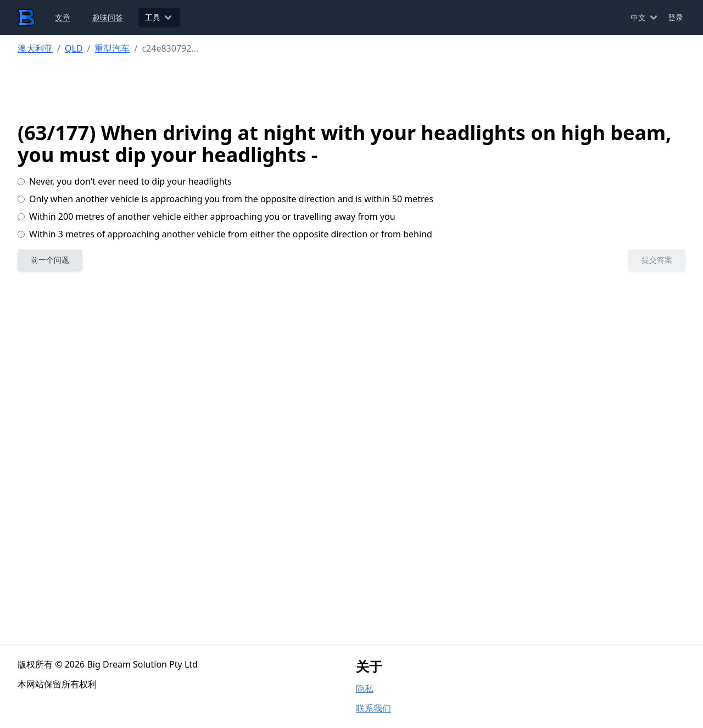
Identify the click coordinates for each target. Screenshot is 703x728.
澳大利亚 (35, 48)
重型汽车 (112, 48)
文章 (63, 17)
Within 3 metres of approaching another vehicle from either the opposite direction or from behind (225, 234)
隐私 (365, 688)
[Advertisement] (352, 88)
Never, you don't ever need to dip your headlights (125, 181)
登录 (676, 17)
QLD (74, 48)
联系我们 (373, 708)
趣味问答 (108, 17)
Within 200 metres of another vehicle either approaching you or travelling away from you (207, 216)
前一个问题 (50, 260)
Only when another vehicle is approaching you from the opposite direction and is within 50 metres (225, 199)
